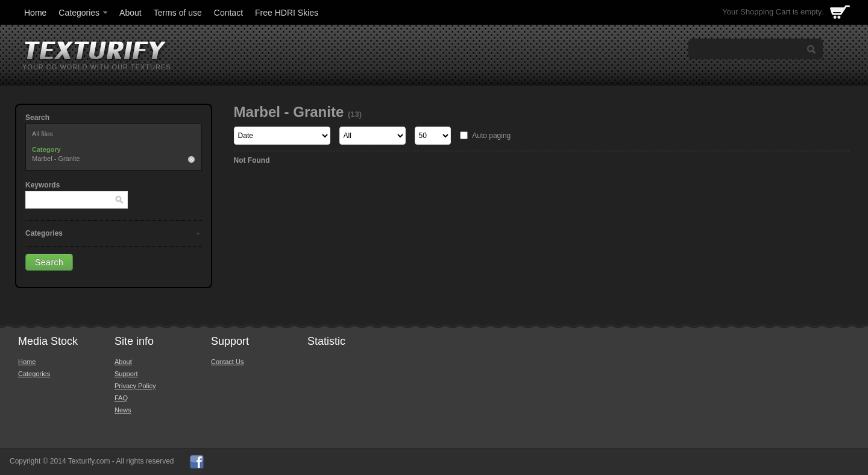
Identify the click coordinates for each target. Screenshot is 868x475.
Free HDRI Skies (287, 13)
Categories (84, 13)
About (131, 13)
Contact (228, 13)
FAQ (121, 398)
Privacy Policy (135, 386)
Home (35, 13)
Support (126, 374)
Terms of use (178, 13)
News (123, 410)
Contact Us (227, 362)
